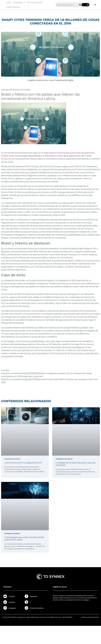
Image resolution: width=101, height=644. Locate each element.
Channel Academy (37, 608)
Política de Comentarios (90, 617)
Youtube (12, 596)
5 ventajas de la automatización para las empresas (76, 464)
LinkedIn (12, 602)
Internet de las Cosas (45, 80)
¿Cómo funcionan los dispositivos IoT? (23, 463)
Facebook (33, 596)
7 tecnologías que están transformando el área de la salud (24, 539)
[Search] (80, 5)
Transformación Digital (64, 80)
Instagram (12, 608)
